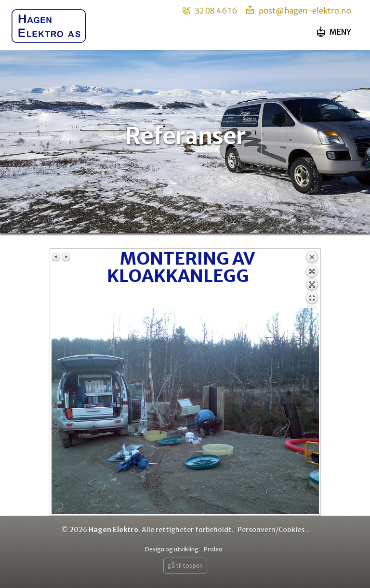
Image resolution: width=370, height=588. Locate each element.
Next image (66, 257)
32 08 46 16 (210, 11)
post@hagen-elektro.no (299, 10)
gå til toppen (185, 566)
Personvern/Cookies (271, 530)
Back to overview (312, 279)
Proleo (213, 549)
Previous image (56, 257)
